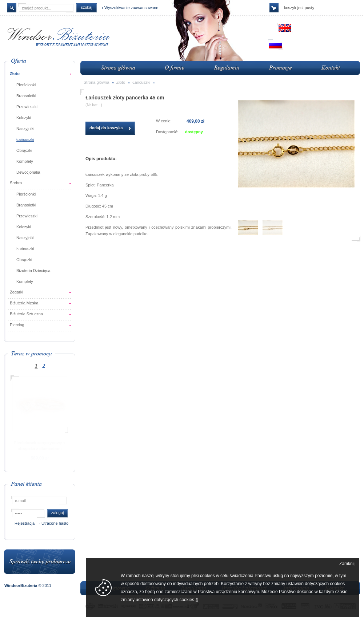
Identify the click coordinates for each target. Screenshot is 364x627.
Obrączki (24, 150)
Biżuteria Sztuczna (26, 314)
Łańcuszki (25, 139)
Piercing (17, 325)
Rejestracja (25, 523)
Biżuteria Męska (24, 303)
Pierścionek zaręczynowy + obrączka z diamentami (40, 446)
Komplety (25, 161)
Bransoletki (26, 96)
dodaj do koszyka (106, 128)
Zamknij (347, 564)
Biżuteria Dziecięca (33, 271)
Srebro (16, 183)
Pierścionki (26, 85)
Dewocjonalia (28, 172)
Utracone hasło (55, 523)
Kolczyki (24, 118)
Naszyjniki (25, 129)
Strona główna (96, 82)
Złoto (15, 74)
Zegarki (17, 292)
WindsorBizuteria (21, 585)
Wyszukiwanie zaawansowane (131, 8)
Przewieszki (27, 107)
